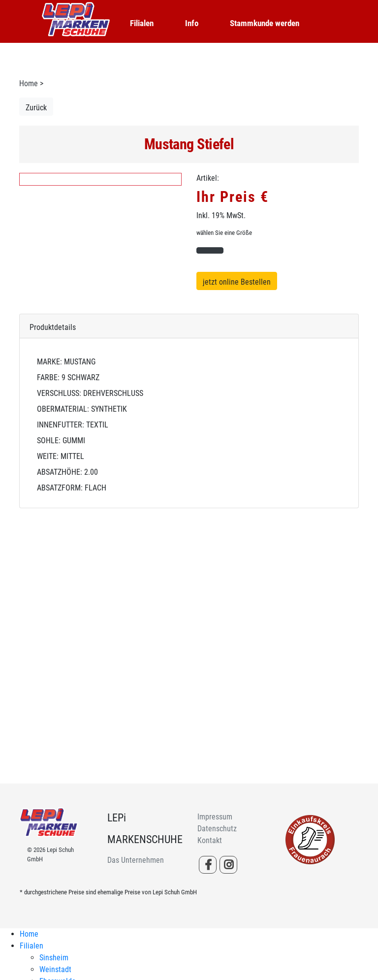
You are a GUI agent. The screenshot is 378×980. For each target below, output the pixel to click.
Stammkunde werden (265, 23)
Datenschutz (217, 829)
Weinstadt (55, 969)
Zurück (36, 108)
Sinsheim (54, 958)
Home (29, 83)
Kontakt (210, 840)
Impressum (215, 817)
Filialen (142, 23)
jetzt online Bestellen (237, 282)
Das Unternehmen (136, 860)
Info (192, 23)
